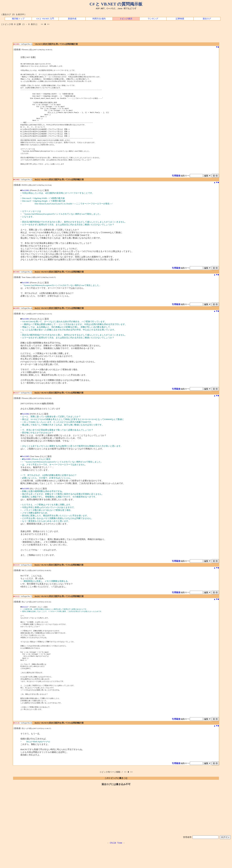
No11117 (25, 618)
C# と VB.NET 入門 (45, 19)
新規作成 (72, 19)
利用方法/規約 (99, 19)
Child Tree (116, 864)
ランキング (153, 19)
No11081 (25, 201)
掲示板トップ (18, 19)
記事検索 (180, 19)
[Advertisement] (116, 35)
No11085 (25, 467)
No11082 (25, 425)
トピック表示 (126, 19)
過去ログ (207, 19)
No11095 (25, 500)
